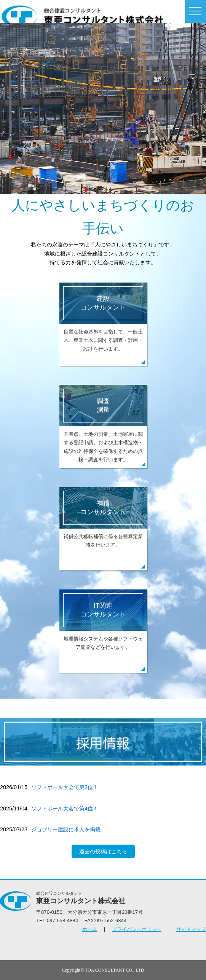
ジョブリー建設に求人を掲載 (66, 829)
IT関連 (103, 610)
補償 (103, 508)
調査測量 (103, 406)
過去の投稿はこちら (103, 851)
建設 (103, 303)
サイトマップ (191, 929)
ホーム (90, 929)
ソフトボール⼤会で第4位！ (65, 808)
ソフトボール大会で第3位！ (65, 787)
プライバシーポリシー (137, 929)
